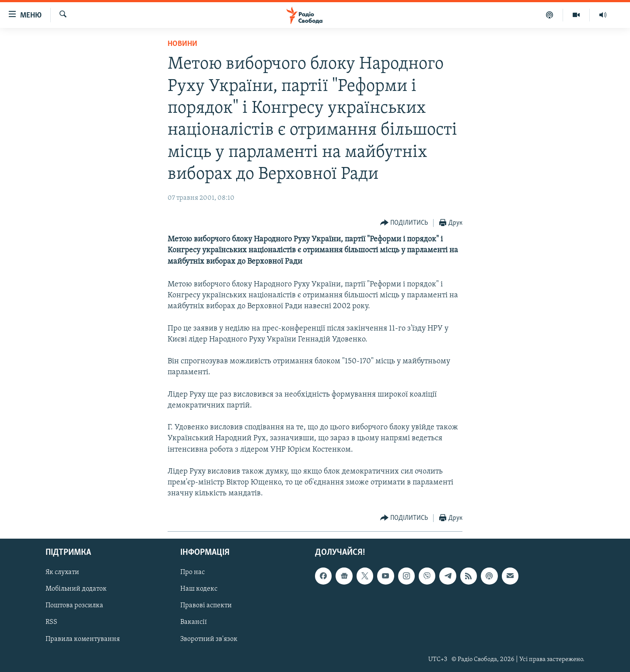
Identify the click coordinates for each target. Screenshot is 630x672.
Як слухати (62, 572)
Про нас (192, 572)
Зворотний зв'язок (209, 639)
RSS (51, 622)
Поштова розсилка (74, 606)
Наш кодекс (199, 589)
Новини (182, 44)
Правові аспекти (206, 606)
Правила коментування (83, 639)
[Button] (404, 223)
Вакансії (194, 622)
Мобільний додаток (76, 589)
